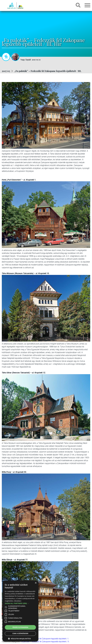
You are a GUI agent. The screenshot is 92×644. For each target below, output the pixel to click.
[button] (20, 638)
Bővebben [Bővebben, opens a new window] (18, 601)
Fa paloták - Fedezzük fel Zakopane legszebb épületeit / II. (45, 642)
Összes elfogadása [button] (20, 627)
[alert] (20, 611)
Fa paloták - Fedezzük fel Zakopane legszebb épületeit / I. (45, 639)
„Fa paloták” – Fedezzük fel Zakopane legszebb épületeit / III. (48, 71)
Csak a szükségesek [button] (20, 633)
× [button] (36, 583)
